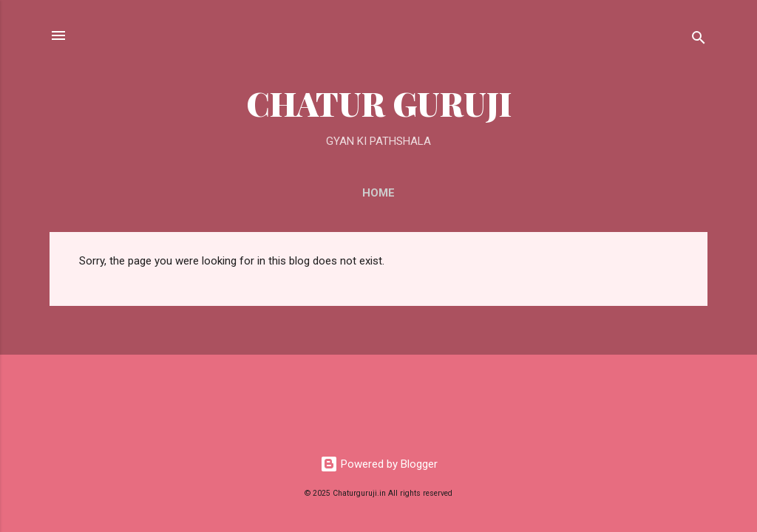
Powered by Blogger (379, 464)
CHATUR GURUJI (379, 103)
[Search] (699, 40)
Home (378, 193)
